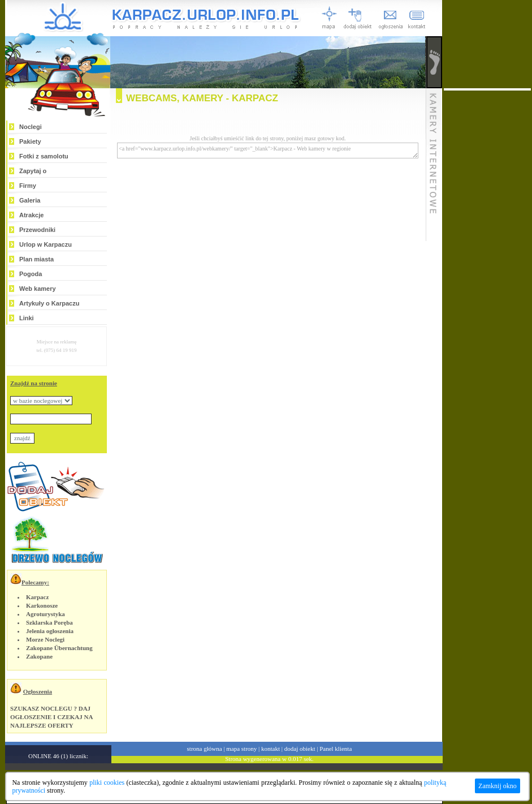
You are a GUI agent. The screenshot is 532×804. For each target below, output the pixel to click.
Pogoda (31, 274)
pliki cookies (107, 782)
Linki (27, 318)
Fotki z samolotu (44, 156)
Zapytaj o (33, 171)
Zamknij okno (498, 786)
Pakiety (30, 141)
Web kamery (38, 289)
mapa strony (241, 749)
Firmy (28, 186)
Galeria (30, 200)
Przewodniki (37, 230)
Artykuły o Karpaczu (49, 303)
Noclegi (31, 127)
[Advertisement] (487, 260)
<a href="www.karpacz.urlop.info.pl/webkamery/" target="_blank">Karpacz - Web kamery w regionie (268, 151)
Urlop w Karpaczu (46, 244)
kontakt (271, 749)
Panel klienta (336, 749)
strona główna (205, 749)
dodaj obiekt (300, 749)
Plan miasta (36, 259)
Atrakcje (31, 215)
